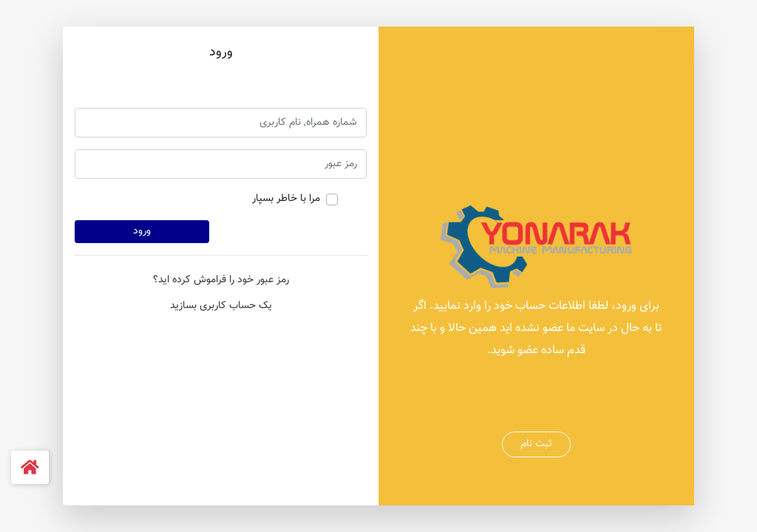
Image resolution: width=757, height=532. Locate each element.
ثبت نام (536, 444)
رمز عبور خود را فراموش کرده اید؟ (221, 280)
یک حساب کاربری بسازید (221, 306)
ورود (142, 231)
